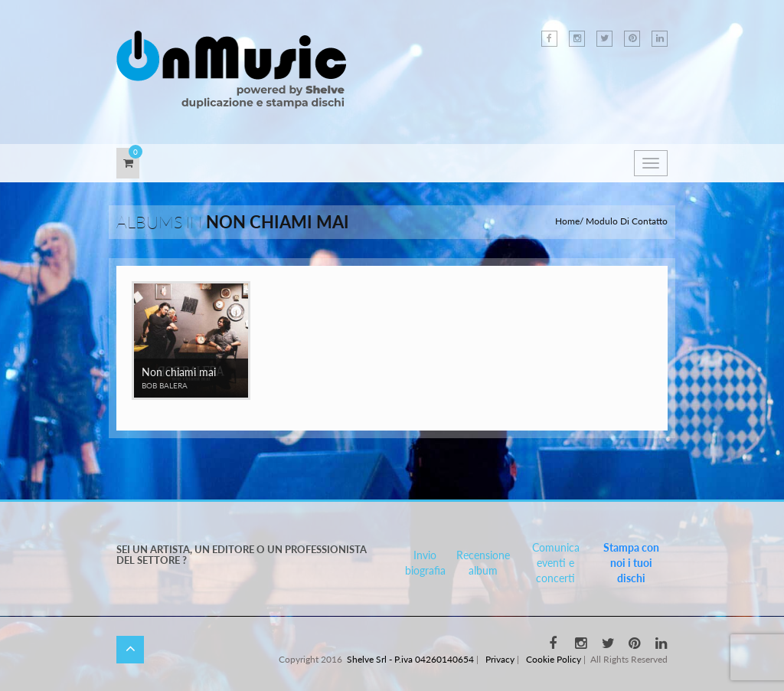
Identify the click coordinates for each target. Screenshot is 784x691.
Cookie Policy (554, 659)
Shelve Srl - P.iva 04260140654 (410, 659)
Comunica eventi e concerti (556, 563)
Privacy (500, 659)
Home (567, 221)
